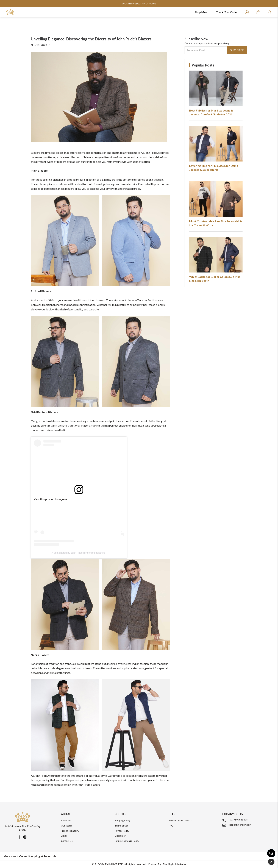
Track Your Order (227, 12)
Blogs (64, 836)
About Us (66, 820)
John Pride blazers (89, 785)
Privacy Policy (122, 831)
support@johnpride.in (240, 825)
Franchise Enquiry (70, 831)
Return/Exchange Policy (127, 841)
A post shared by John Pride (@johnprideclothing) (79, 553)
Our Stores (67, 826)
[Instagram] (25, 837)
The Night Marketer (175, 864)
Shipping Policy (123, 820)
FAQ (171, 826)
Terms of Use (122, 826)
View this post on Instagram (50, 499)
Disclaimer (120, 836)
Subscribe (237, 50)
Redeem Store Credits (180, 820)
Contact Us (67, 841)
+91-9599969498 (238, 820)
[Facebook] (19, 837)
